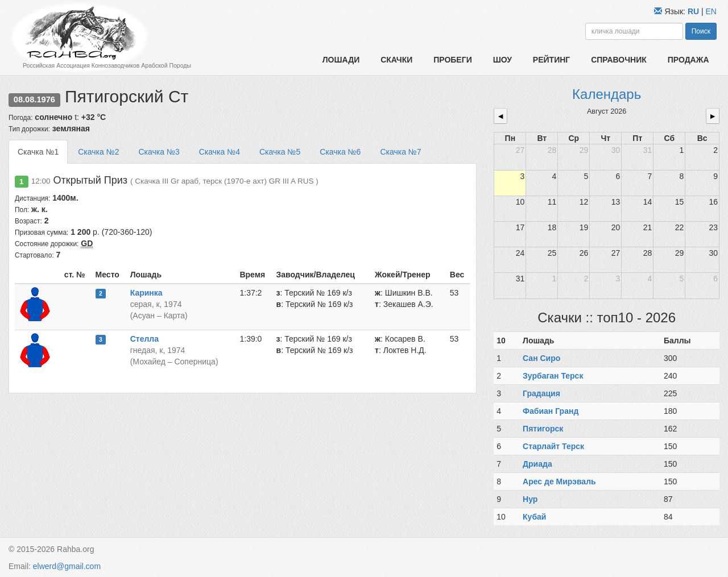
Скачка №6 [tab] (340, 152)
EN (711, 11)
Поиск (701, 31)
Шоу (502, 60)
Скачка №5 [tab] (280, 152)
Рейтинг (551, 60)
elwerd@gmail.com (67, 566)
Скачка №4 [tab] (220, 152)
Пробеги (453, 60)
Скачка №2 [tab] (98, 152)
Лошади (341, 60)
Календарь (607, 94)
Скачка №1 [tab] (38, 152)
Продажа (688, 60)
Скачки (396, 60)
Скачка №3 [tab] (159, 152)
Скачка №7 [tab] (400, 152)
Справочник (619, 60)
